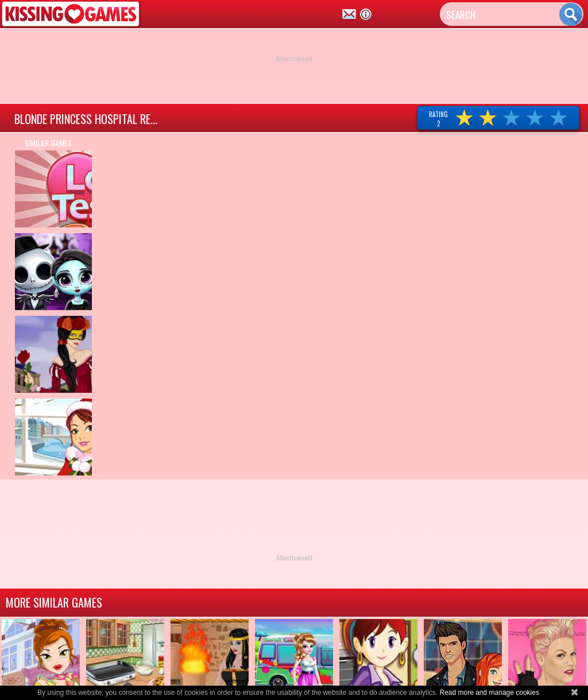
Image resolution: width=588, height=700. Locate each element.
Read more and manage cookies (489, 693)
